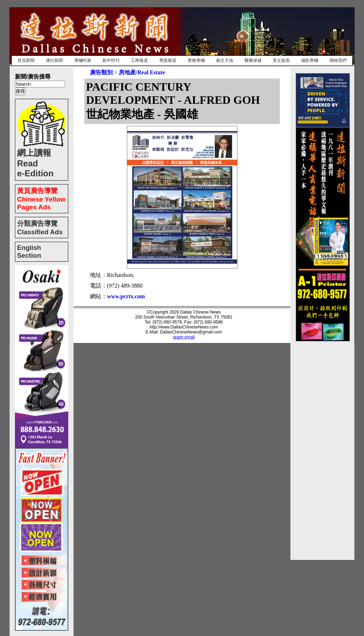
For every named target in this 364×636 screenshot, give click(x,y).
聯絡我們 (338, 60)
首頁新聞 (26, 60)
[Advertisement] (324, 448)
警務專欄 (196, 60)
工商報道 (139, 60)
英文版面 (281, 60)
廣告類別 (101, 72)
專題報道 (168, 60)
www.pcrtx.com (126, 296)
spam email (184, 337)
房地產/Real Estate (142, 72)
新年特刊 (111, 60)
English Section (29, 252)
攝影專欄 (310, 60)
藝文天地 (225, 60)
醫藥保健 (253, 60)
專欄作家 (83, 60)
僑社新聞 (54, 60)
